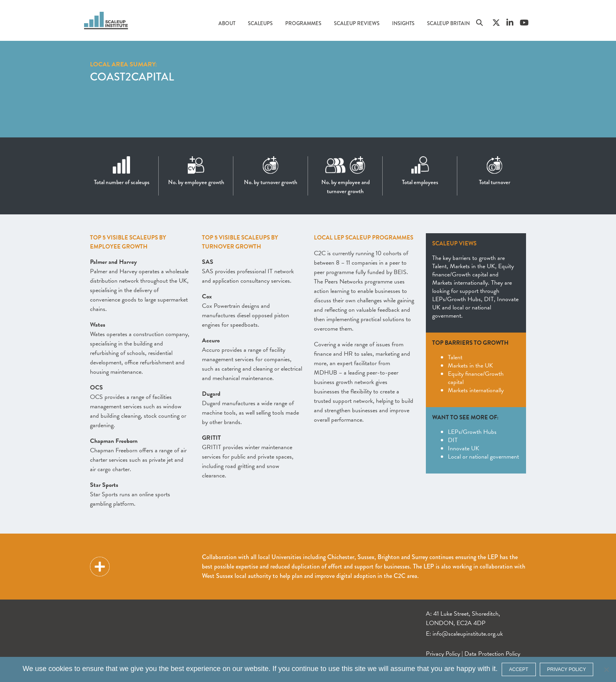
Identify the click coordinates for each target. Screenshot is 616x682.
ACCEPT (519, 669)
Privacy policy (567, 669)
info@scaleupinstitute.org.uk (468, 634)
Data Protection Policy (492, 654)
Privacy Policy (443, 654)
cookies (60, 669)
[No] (606, 669)
